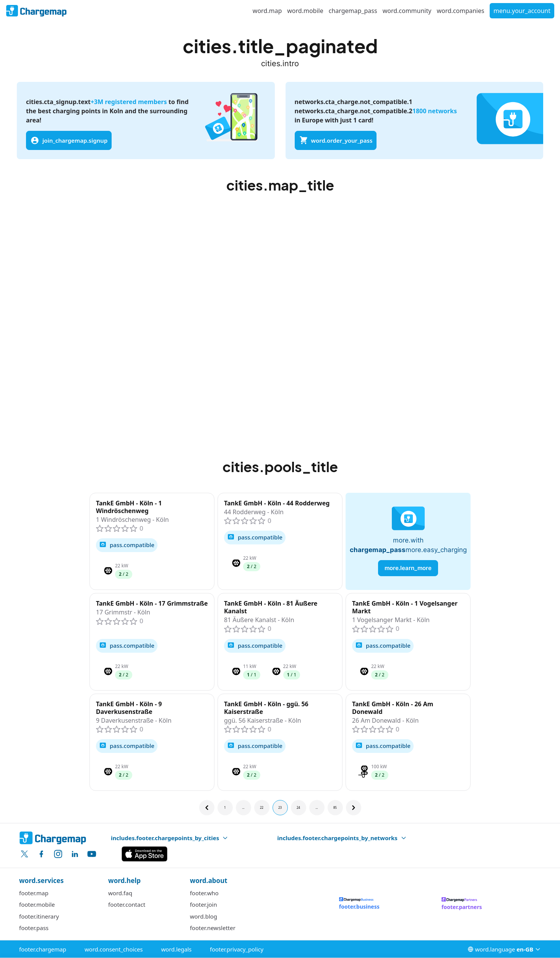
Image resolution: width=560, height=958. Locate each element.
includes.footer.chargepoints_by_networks (342, 838)
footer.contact (127, 904)
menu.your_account (522, 11)
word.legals (176, 949)
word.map (267, 11)
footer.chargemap (43, 949)
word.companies (460, 11)
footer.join (204, 904)
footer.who (204, 893)
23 (280, 807)
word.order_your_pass (336, 140)
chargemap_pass (353, 11)
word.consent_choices (114, 949)
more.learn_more (408, 568)
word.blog (204, 916)
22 (262, 807)
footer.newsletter (213, 928)
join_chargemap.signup (69, 140)
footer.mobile (37, 904)
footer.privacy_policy (237, 949)
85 (335, 807)
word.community (407, 11)
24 (298, 807)
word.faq (120, 893)
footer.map (34, 893)
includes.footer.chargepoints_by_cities (170, 838)
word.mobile (305, 11)
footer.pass (34, 928)
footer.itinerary (39, 916)
